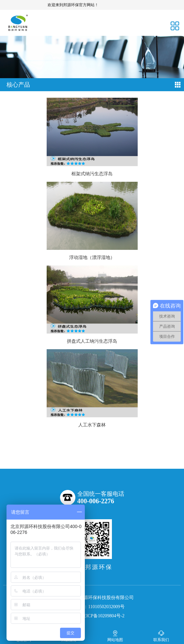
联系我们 (161, 636)
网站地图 (115, 636)
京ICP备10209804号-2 (103, 616)
